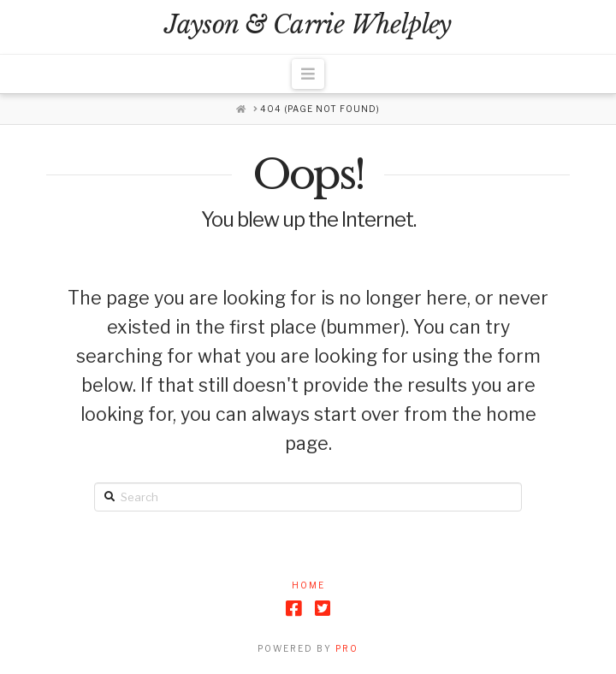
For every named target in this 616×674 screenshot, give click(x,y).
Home (308, 585)
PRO (347, 648)
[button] (308, 74)
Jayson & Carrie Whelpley (308, 25)
